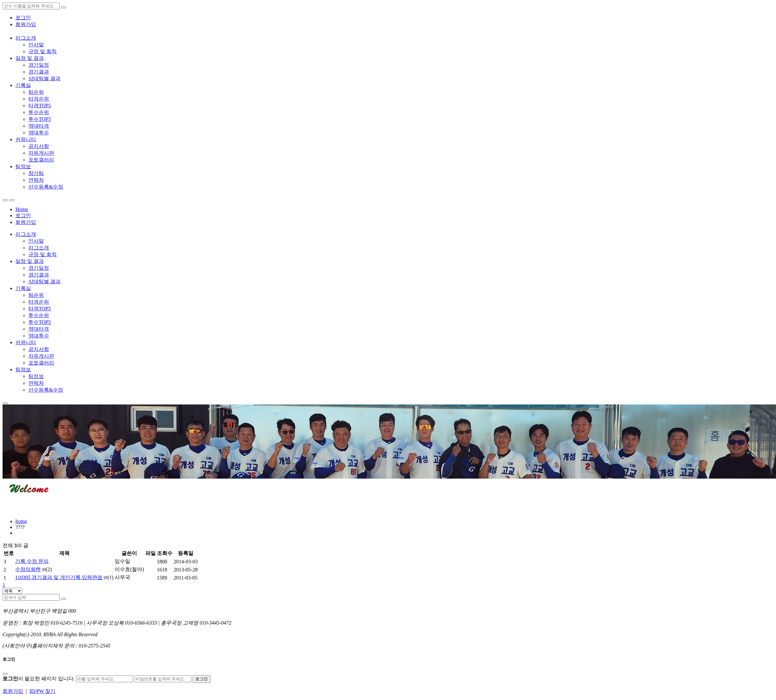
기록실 (23, 85)
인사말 (36, 45)
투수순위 (39, 112)
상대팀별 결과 (44, 78)
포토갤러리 (41, 160)
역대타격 (39, 126)
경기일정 (39, 65)
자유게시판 (41, 153)
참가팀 (36, 173)
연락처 (36, 180)
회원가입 (26, 24)
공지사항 (39, 146)
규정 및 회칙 (43, 51)
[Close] (5, 674)
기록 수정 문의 (32, 561)
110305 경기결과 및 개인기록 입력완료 (59, 577)
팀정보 (23, 166)
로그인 (23, 18)
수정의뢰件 (28, 569)
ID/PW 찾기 (42, 691)
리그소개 (26, 38)
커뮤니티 (26, 139)
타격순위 (39, 99)
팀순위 (36, 92)
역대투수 (39, 133)
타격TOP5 (40, 106)
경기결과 (39, 72)
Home (22, 209)
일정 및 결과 (30, 58)
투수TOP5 (40, 119)
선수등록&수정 (46, 187)
